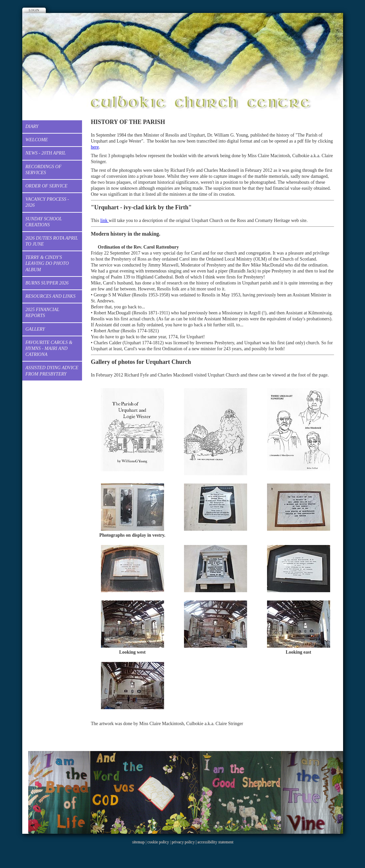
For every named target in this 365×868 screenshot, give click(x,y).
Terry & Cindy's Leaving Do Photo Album (47, 263)
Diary (32, 126)
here (95, 147)
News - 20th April (46, 153)
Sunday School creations (44, 222)
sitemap (138, 842)
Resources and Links (51, 296)
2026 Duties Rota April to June (52, 241)
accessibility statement (215, 842)
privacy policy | (184, 842)
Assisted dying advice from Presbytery (52, 371)
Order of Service (47, 186)
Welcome (37, 140)
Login (34, 10)
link (104, 220)
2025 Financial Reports (43, 313)
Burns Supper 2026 (47, 283)
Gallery (35, 329)
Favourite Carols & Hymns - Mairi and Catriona (49, 348)
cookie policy (158, 842)
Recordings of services (44, 170)
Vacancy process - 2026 (47, 202)
